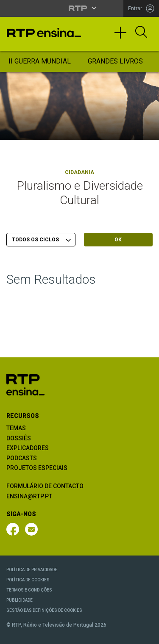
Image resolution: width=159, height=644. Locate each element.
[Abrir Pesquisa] (141, 33)
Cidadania (79, 172)
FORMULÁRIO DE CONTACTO (45, 486)
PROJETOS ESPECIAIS (37, 468)
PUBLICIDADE (20, 600)
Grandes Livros (115, 61)
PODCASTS (22, 458)
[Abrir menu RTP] (79, 8)
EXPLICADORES (28, 448)
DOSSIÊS (19, 438)
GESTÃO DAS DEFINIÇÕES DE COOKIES (44, 610)
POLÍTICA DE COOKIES (28, 580)
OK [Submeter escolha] (118, 240)
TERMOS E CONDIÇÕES (29, 590)
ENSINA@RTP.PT (29, 496)
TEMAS (16, 428)
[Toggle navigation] (123, 36)
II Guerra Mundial (40, 61)
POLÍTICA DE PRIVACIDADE (32, 570)
